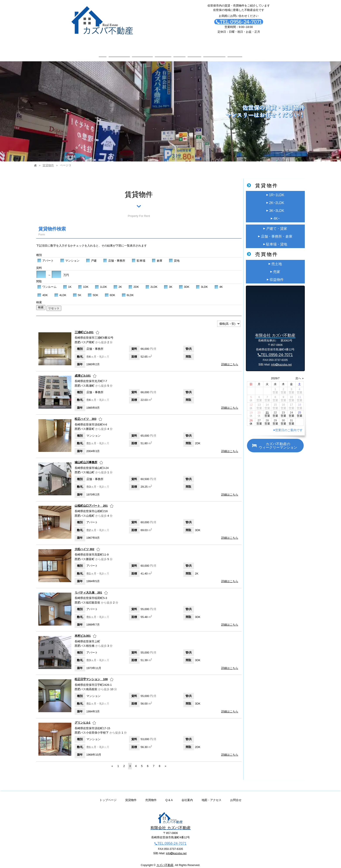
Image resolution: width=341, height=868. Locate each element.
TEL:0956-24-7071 (275, 351)
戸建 (91, 256)
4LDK (60, 291)
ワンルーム (47, 283)
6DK (110, 291)
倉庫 (157, 256)
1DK (83, 283)
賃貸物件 (48, 161)
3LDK (202, 283)
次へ (298, 374)
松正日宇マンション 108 (91, 675)
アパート (45, 256)
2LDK (152, 283)
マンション (70, 256)
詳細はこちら (230, 360)
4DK (43, 291)
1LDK (101, 283)
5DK (93, 291)
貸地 (174, 256)
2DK (134, 283)
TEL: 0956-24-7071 (239, 22)
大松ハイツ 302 (84, 545)
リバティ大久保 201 (88, 588)
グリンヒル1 (82, 718)
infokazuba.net (281, 360)
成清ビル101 (83, 371)
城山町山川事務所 (86, 458)
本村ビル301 (83, 632)
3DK (184, 283)
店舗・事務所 (114, 256)
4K (219, 283)
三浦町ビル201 (84, 328)
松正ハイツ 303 (85, 415)
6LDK (128, 291)
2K (118, 283)
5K (77, 291)
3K (168, 283)
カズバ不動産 (165, 861)
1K (67, 283)
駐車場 (139, 256)
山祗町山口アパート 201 (91, 501)
